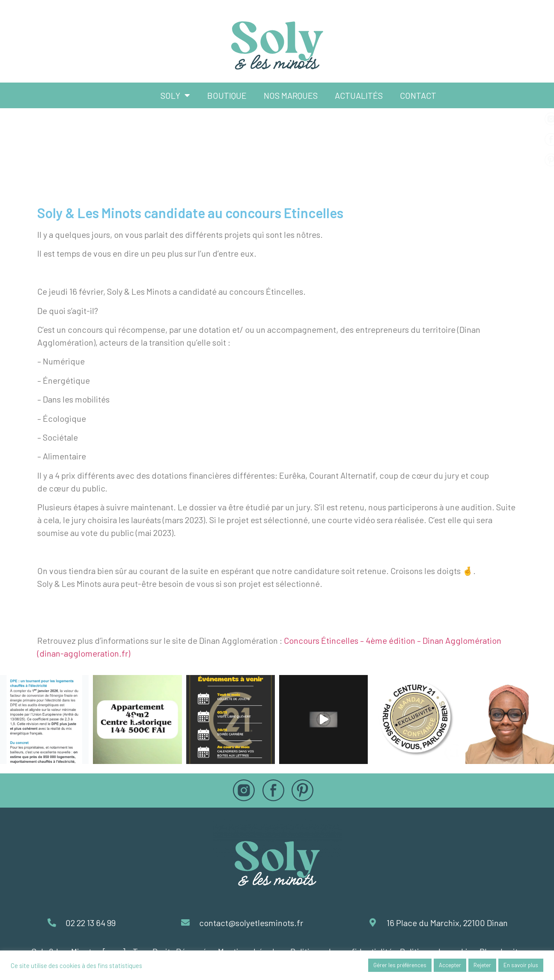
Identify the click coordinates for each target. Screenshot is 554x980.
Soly (175, 95)
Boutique (227, 95)
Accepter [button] (450, 965)
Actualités (359, 95)
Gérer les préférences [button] (400, 965)
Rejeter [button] (482, 965)
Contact (418, 95)
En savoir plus (521, 965)
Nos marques (291, 95)
